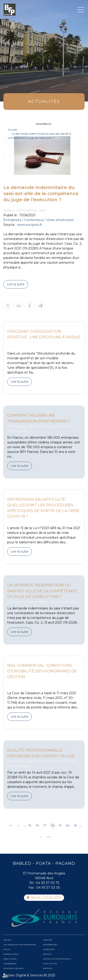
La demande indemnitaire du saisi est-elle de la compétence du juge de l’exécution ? (42, 591)
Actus (7, 949)
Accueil (13, 130)
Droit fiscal (10, 959)
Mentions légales (14, 968)
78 (53, 825)
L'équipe (48, 940)
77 (45, 825)
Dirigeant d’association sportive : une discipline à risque (44, 334)
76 (37, 825)
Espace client (11, 954)
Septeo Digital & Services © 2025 (29, 975)
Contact (47, 954)
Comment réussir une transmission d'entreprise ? (39, 418)
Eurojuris (49, 949)
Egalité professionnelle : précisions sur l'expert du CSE (41, 753)
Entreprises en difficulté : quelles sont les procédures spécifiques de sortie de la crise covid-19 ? (43, 508)
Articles (48, 968)
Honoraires (10, 964)
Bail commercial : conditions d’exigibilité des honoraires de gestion (42, 671)
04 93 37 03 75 (47, 883)
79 (60, 825)
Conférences (50, 945)
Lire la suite (16, 284)
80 (68, 825)
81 (76, 825)
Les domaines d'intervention (20, 945)
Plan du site (50, 964)
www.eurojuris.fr (29, 225)
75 (30, 825)
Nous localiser (46, 898)
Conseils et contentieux (57, 959)
